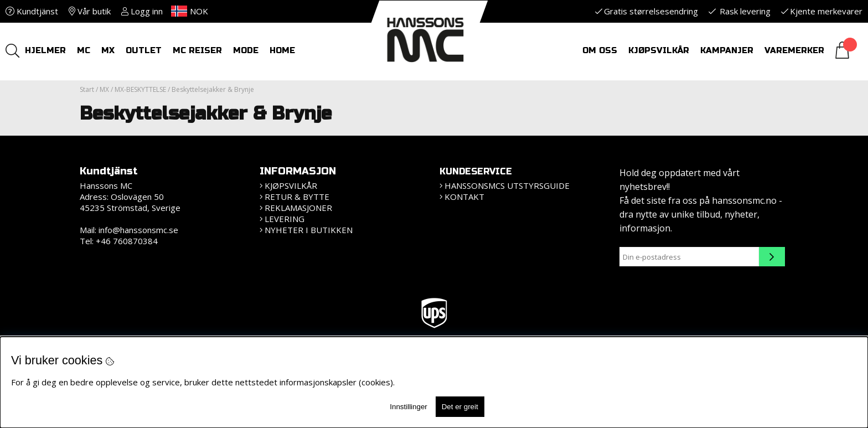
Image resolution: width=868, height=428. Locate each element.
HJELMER (45, 50)
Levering (285, 219)
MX (108, 50)
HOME (282, 50)
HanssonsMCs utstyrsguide (507, 185)
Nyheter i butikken (309, 230)
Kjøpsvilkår (659, 50)
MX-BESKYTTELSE (140, 89)
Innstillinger (408, 407)
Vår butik (90, 11)
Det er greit (460, 407)
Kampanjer (727, 50)
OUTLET (144, 50)
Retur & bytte (297, 197)
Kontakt (464, 197)
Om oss (600, 50)
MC (84, 50)
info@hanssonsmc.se (138, 230)
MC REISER (197, 50)
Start (87, 89)
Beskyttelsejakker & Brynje (213, 89)
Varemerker (794, 50)
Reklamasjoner (298, 208)
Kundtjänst (32, 11)
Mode (246, 50)
